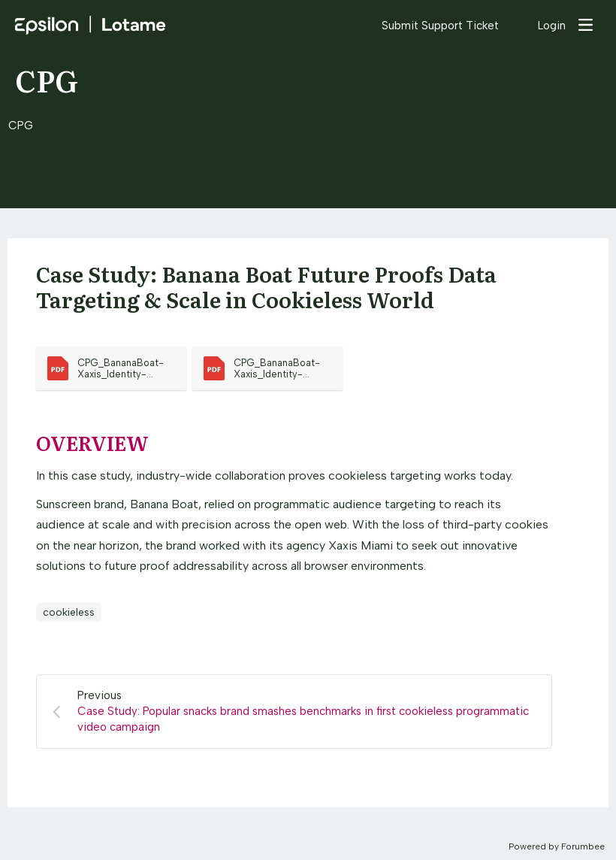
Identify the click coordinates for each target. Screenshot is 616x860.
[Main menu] (585, 25)
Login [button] (552, 26)
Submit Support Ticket (440, 26)
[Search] (518, 25)
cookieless (69, 612)
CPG (47, 79)
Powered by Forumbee (557, 846)
